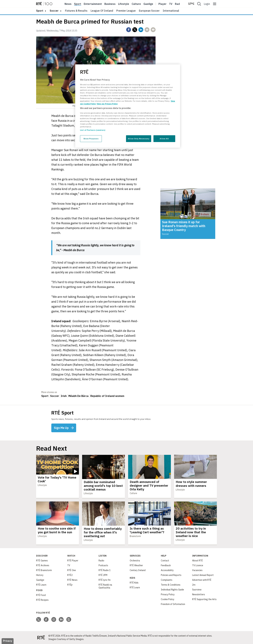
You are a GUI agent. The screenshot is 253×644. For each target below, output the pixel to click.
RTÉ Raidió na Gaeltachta (105, 586)
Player (162, 4)
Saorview (197, 590)
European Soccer (149, 11)
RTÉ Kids (134, 583)
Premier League (126, 11)
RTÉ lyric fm (105, 580)
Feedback (166, 565)
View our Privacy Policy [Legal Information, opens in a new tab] (107, 104)
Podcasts (103, 565)
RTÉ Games (42, 561)
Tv (171, 4)
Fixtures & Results (76, 11)
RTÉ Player (73, 561)
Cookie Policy (168, 599)
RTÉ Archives (43, 565)
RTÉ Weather (136, 565)
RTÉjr (70, 585)
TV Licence (198, 565)
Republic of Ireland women (107, 396)
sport (40, 11)
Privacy (8, 641)
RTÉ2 (70, 575)
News (68, 4)
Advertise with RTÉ (202, 580)
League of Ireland (102, 11)
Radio (178, 4)
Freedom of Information (173, 604)
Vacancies (197, 570)
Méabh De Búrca (78, 396)
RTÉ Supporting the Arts (204, 599)
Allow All (164, 139)
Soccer (54, 11)
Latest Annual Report (203, 575)
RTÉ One (72, 570)
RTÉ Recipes (42, 600)
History (40, 575)
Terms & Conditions (171, 585)
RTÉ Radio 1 (105, 570)
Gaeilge (148, 4)
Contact (165, 561)
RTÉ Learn (41, 585)
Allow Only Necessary (139, 139)
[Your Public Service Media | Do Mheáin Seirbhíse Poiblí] (41, 638)
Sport (78, 4)
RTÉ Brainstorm (44, 570)
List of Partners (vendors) (93, 130)
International (171, 11)
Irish (64, 396)
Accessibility (167, 570)
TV (69, 565)
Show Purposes (91, 139)
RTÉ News (72, 580)
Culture (136, 4)
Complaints (167, 580)
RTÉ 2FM (103, 575)
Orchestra (135, 561)
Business (110, 4)
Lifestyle (124, 4)
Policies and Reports (171, 575)
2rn (194, 585)
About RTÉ (197, 561)
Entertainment (93, 4)
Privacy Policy (168, 594)
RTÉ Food (41, 595)
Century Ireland (138, 570)
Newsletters (199, 594)
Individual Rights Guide (172, 590)
